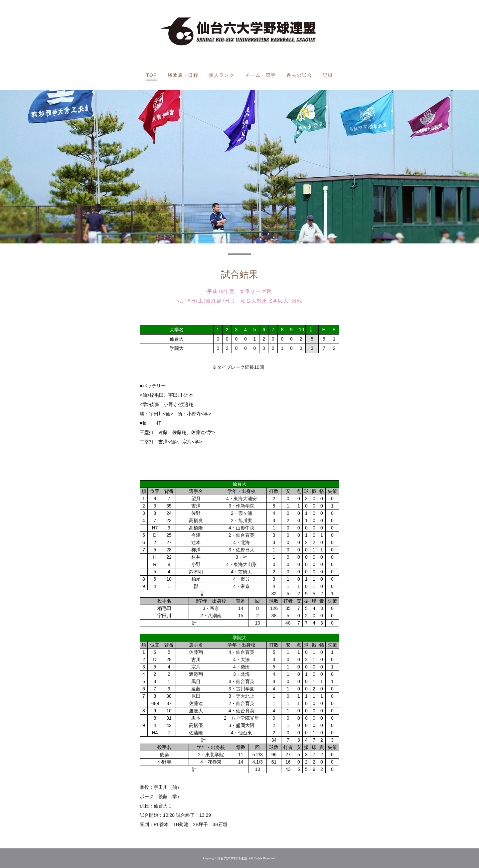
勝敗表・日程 (183, 75)
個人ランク (222, 75)
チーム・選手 (260, 75)
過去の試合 (299, 75)
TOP (152, 75)
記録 (328, 75)
